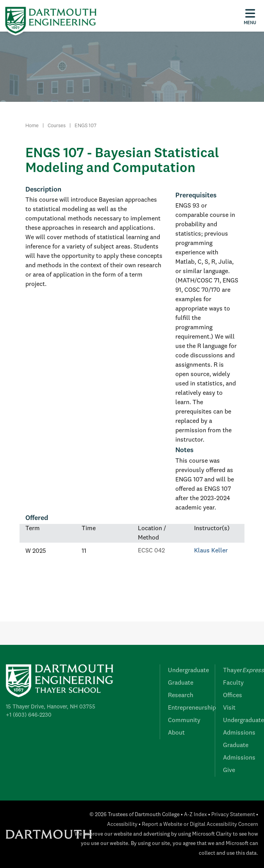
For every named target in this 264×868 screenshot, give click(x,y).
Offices (233, 696)
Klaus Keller (211, 551)
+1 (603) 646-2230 (29, 715)
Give (229, 770)
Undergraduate (188, 671)
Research (181, 696)
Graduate (181, 683)
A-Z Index (195, 815)
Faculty (233, 683)
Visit (229, 708)
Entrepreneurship (192, 708)
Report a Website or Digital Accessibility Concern (200, 825)
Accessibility (122, 825)
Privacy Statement (233, 815)
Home (32, 126)
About (176, 733)
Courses (57, 126)
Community (184, 721)
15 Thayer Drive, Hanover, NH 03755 (51, 707)
